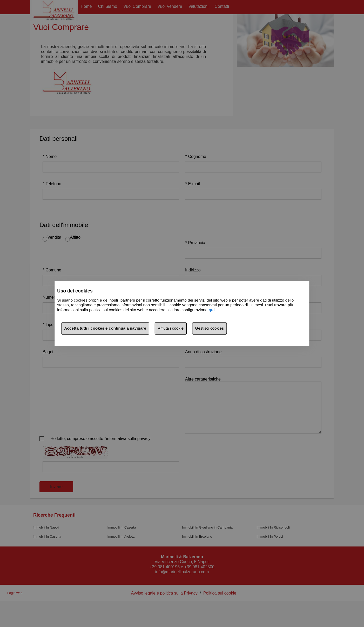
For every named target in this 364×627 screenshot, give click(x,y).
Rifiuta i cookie (171, 328)
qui (211, 310)
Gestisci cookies (209, 328)
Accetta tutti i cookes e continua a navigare (105, 328)
